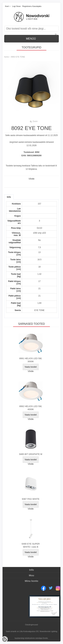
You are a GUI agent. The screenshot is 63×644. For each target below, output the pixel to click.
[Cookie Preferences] (5, 639)
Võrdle (32, 179)
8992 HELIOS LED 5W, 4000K (31, 408)
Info (9, 197)
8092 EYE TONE (18, 57)
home (7, 57)
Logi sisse (16, 6)
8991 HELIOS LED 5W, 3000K (31, 360)
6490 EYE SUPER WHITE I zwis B (31, 545)
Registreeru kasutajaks (32, 6)
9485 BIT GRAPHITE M (31, 454)
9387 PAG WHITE (31, 499)
